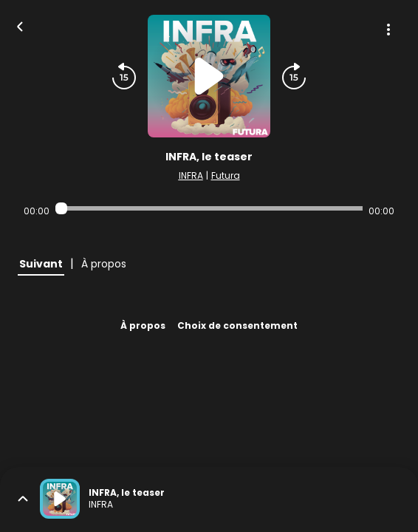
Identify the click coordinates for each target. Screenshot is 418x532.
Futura (226, 175)
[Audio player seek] (209, 208)
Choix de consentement (237, 325)
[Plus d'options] (388, 30)
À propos (143, 325)
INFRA (191, 175)
